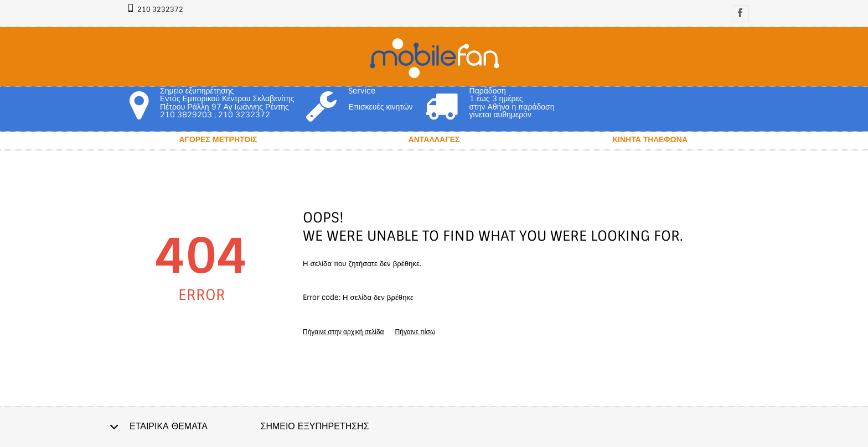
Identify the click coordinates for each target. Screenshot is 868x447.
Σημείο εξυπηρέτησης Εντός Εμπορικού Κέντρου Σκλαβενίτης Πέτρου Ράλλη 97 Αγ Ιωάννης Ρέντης (227, 99)
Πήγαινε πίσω (415, 332)
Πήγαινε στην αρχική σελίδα (343, 332)
